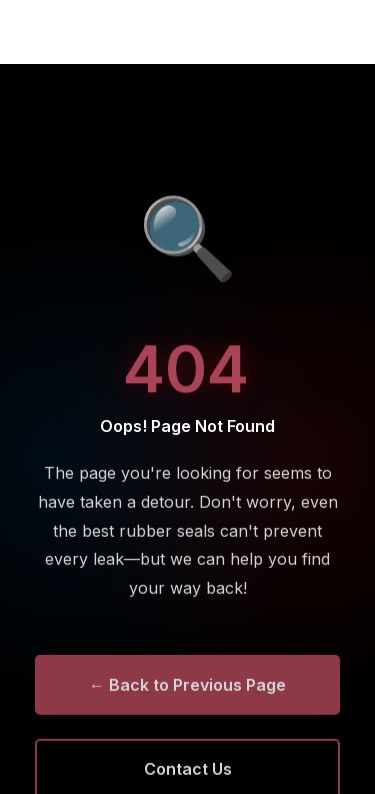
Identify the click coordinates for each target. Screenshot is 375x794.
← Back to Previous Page (187, 687)
